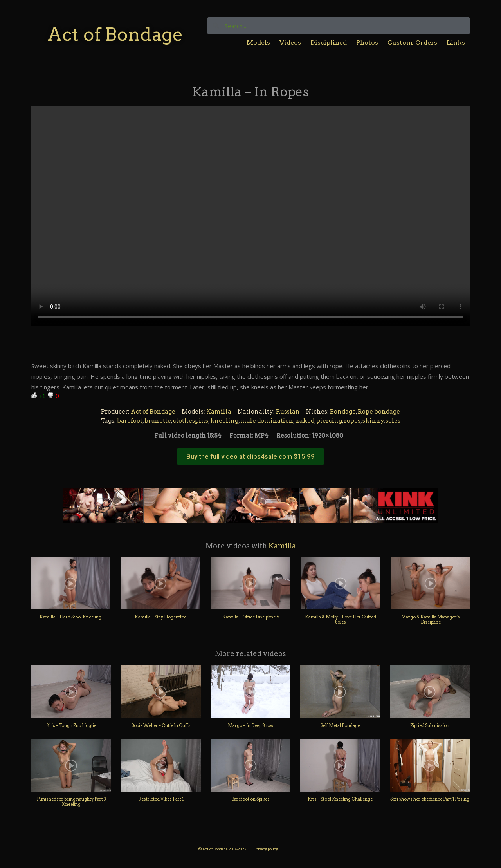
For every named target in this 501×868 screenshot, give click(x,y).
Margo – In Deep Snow (251, 725)
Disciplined (329, 42)
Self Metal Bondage (340, 725)
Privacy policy (266, 849)
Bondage (343, 412)
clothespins (191, 421)
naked (305, 421)
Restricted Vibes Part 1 (161, 799)
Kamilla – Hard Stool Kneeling (70, 617)
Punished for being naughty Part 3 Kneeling (71, 802)
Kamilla (219, 412)
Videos (290, 42)
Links (456, 42)
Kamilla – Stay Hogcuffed (161, 617)
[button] (250, 457)
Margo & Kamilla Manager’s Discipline (431, 619)
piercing (329, 421)
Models (258, 42)
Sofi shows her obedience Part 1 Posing (430, 799)
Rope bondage (379, 412)
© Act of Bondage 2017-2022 (223, 849)
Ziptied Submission (430, 725)
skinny (373, 421)
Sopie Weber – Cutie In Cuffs (161, 725)
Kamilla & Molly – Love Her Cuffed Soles (341, 619)
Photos (367, 42)
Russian (288, 412)
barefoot (130, 421)
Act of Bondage (115, 34)
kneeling (224, 421)
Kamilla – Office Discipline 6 (251, 617)
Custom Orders (412, 42)
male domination (267, 421)
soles (393, 421)
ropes (352, 421)
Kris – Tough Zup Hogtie (71, 725)
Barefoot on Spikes (250, 799)
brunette (158, 421)
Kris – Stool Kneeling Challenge (340, 799)
